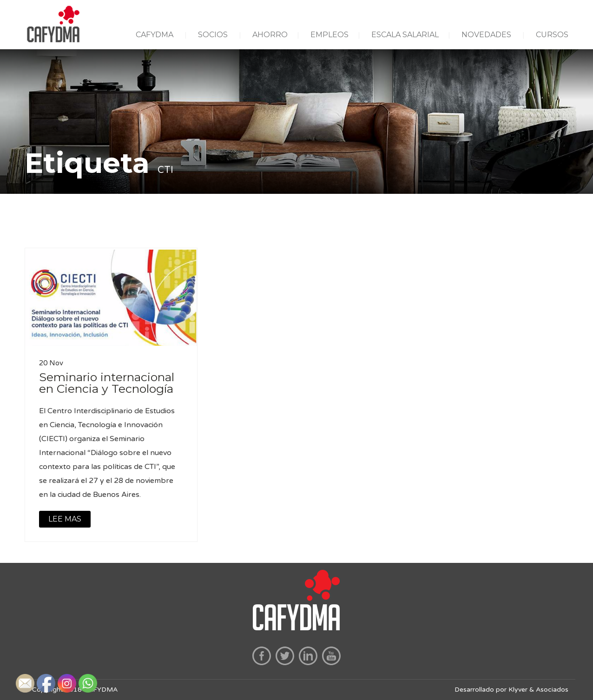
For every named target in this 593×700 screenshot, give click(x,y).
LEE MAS (65, 519)
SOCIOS (213, 35)
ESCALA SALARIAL (405, 35)
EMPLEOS (329, 35)
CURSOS (552, 35)
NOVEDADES (486, 35)
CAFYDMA (155, 35)
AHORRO (270, 35)
